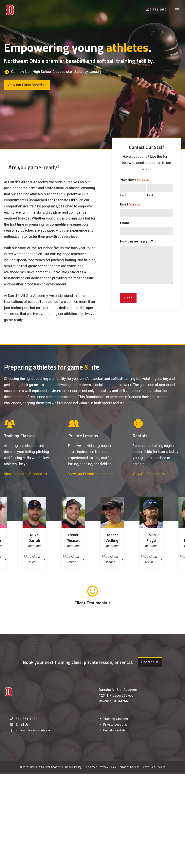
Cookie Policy (73, 767)
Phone (125, 223)
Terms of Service (129, 767)
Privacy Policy (107, 767)
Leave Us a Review (153, 767)
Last (150, 195)
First (123, 195)
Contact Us (150, 662)
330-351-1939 (156, 10)
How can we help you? (137, 241)
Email (130, 205)
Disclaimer (90, 767)
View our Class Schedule (27, 85)
